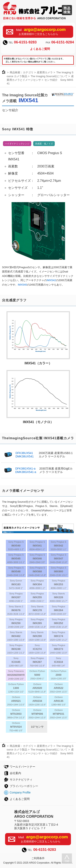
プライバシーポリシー (24, 786)
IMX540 (22, 285)
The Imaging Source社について (49, 76)
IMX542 (51, 280)
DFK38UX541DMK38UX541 (25, 455)
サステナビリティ (21, 780)
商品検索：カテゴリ (22, 72)
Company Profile (20, 792)
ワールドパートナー (22, 767)
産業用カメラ (45, 72)
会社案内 (15, 773)
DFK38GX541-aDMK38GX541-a (26, 470)
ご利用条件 (38, 858)
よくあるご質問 (40, 49)
